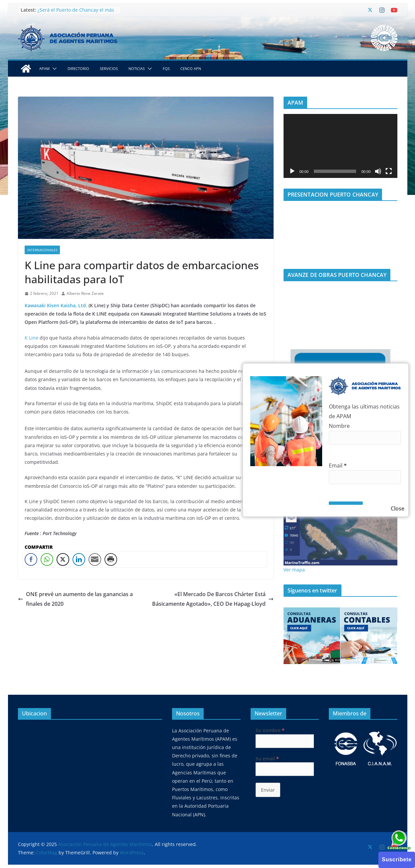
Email (338, 465)
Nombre (339, 426)
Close (398, 508)
